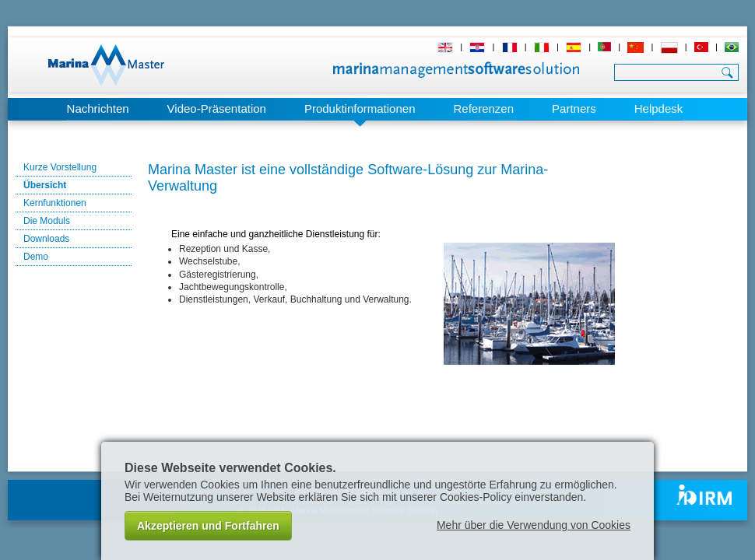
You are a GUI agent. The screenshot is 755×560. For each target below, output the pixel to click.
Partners (574, 108)
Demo (36, 257)
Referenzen (484, 108)
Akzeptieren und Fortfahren (208, 526)
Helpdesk (659, 108)
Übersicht (45, 185)
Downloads (46, 239)
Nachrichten (98, 108)
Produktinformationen (360, 108)
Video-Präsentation (217, 108)
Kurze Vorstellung (60, 167)
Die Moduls (47, 221)
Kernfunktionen (55, 203)
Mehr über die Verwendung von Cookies (534, 525)
